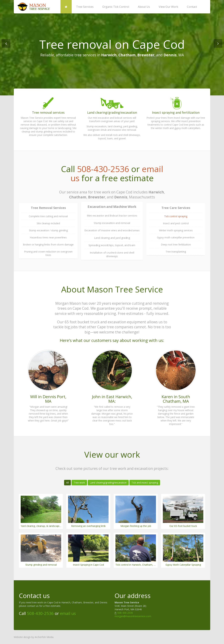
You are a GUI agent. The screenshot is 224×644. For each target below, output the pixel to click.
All (67, 483)
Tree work (79, 483)
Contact (192, 7)
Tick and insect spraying (145, 483)
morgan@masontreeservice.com (133, 616)
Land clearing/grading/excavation (108, 483)
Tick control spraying (176, 216)
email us (68, 613)
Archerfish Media (44, 637)
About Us (144, 7)
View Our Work (168, 7)
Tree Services (85, 7)
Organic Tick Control (116, 7)
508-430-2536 (103, 169)
